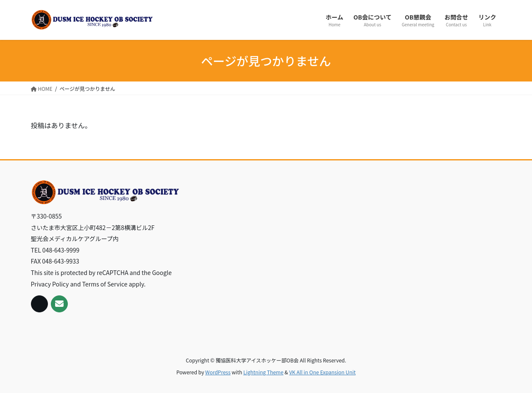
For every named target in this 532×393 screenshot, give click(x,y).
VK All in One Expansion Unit (322, 372)
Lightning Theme (263, 372)
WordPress (218, 372)
